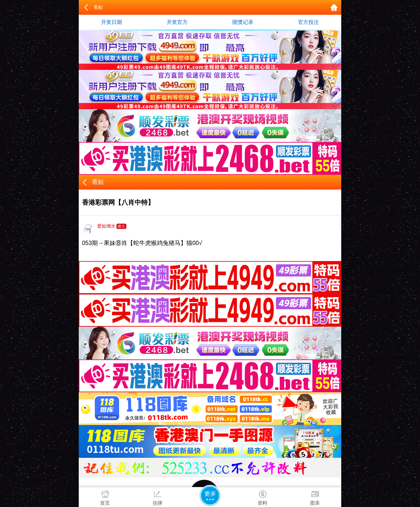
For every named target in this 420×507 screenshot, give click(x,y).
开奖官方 (177, 22)
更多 (210, 496)
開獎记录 (243, 22)
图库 (315, 497)
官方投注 (308, 22)
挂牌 (157, 497)
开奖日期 (112, 22)
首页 (105, 497)
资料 (262, 497)
